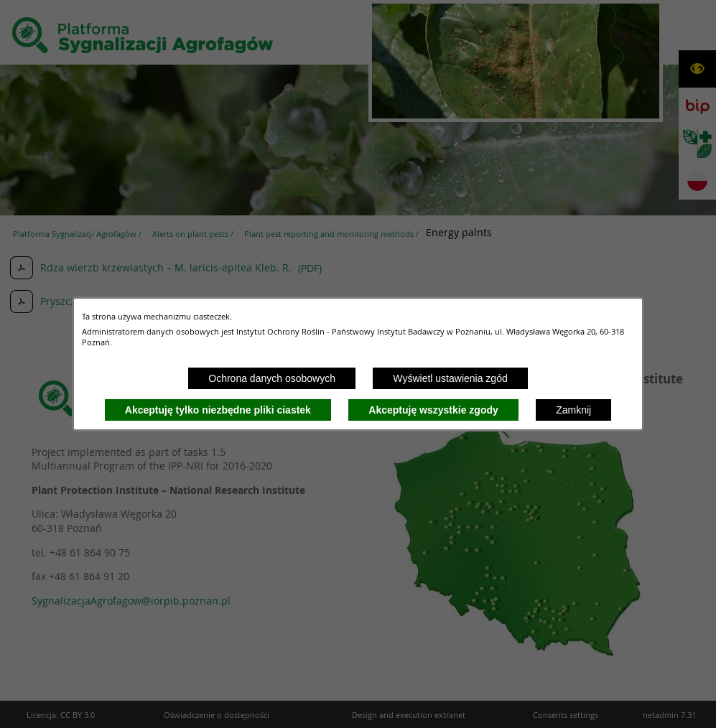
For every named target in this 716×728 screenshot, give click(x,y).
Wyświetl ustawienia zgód (450, 378)
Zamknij (573, 410)
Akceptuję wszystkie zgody (433, 410)
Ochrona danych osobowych (272, 378)
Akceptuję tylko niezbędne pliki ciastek (218, 410)
